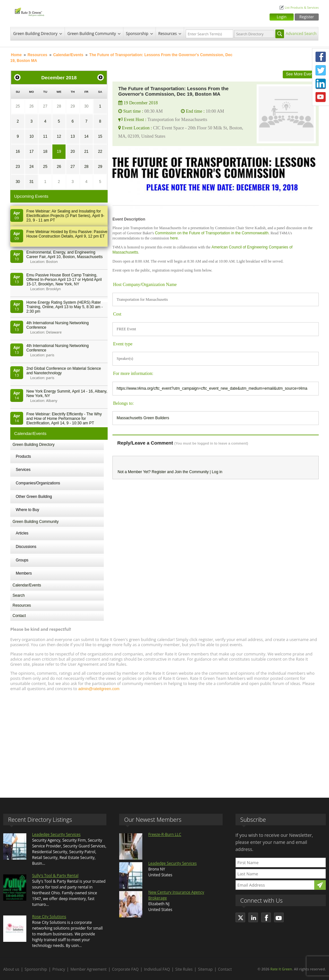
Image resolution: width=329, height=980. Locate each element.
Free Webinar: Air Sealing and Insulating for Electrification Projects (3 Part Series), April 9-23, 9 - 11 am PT (65, 216)
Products (23, 456)
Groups (22, 560)
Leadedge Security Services (56, 834)
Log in (217, 472)
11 (45, 136)
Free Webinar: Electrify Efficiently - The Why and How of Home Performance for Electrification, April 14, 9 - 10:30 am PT (64, 419)
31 (31, 182)
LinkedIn (321, 84)
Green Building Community (92, 34)
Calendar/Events (68, 55)
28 (59, 106)
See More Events (301, 74)
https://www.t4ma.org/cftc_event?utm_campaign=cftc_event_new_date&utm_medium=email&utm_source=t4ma (212, 388)
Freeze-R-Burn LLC (165, 834)
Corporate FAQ (125, 969)
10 (31, 136)
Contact (19, 616)
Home (16, 55)
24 (31, 167)
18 (45, 152)
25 (18, 106)
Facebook (321, 57)
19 (59, 152)
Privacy (59, 969)
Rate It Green (281, 969)
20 (72, 152)
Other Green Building (34, 497)
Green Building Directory (35, 34)
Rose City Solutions (49, 917)
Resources (168, 34)
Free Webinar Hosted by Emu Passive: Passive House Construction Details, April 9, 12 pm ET (67, 234)
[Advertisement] (164, 742)
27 (45, 106)
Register (307, 17)
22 (100, 152)
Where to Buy (27, 510)
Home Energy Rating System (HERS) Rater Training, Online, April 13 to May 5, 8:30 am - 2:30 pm (65, 307)
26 (31, 106)
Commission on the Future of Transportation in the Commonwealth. (212, 233)
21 (86, 152)
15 (100, 136)
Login (281, 17)
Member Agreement (89, 969)
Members (24, 573)
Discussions (26, 547)
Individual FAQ (157, 969)
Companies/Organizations (38, 483)
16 (18, 152)
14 (86, 136)
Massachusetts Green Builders (143, 418)
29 (72, 106)
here (174, 238)
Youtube (321, 97)
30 (86, 106)
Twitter (321, 70)
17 (31, 152)
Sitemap (205, 969)
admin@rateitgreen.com (99, 689)
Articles (22, 533)
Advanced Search (301, 34)
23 (18, 167)
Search (19, 595)
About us (11, 969)
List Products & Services (302, 8)
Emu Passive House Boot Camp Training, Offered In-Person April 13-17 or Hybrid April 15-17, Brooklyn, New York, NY (64, 280)
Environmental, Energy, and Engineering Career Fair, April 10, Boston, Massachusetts (64, 255)
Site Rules (184, 969)
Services (23, 470)
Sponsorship (137, 34)
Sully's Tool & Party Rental (55, 876)
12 (59, 136)
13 (72, 136)
